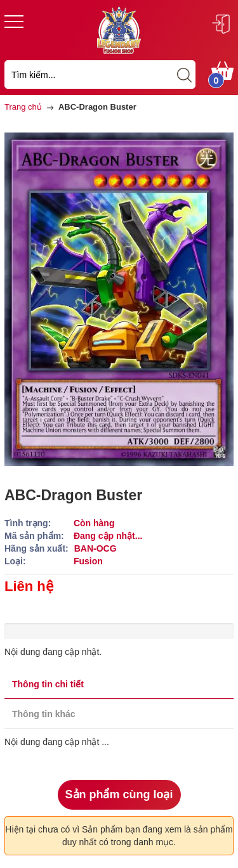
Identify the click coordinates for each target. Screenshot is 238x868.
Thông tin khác (44, 714)
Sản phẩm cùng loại (119, 794)
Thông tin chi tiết (48, 684)
